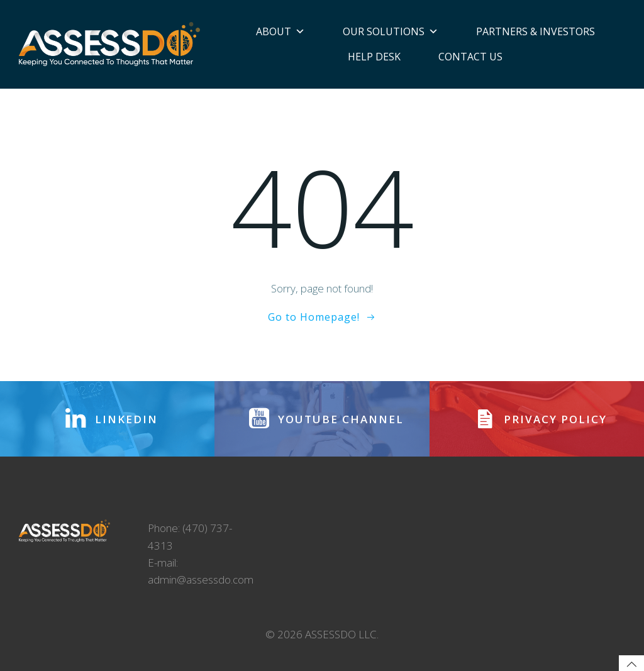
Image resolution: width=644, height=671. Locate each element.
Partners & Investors (536, 31)
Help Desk (374, 57)
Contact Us (470, 57)
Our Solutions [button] (391, 31)
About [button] (280, 31)
